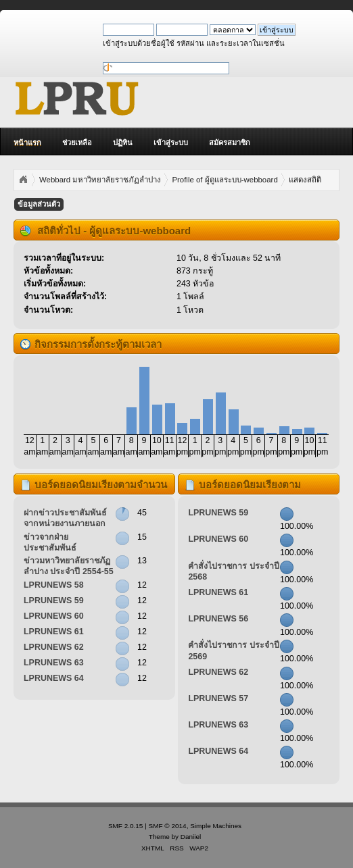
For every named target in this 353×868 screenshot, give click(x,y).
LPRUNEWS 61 (54, 632)
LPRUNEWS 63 (54, 663)
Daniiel (191, 837)
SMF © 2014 (168, 826)
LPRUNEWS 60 (54, 616)
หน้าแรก (27, 143)
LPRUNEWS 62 (54, 647)
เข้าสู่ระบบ (171, 143)
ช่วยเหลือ (77, 143)
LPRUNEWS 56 (218, 619)
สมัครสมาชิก (230, 143)
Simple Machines (216, 826)
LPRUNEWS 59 (54, 601)
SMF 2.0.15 (126, 826)
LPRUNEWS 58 (54, 585)
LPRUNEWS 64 (54, 678)
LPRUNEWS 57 (218, 698)
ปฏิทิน (123, 143)
